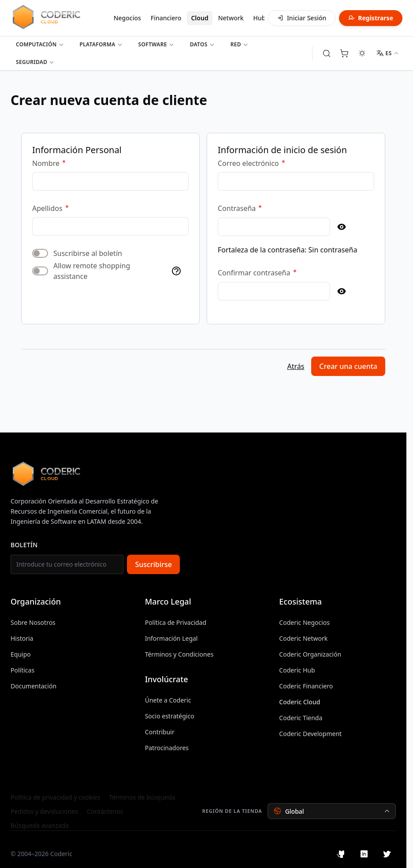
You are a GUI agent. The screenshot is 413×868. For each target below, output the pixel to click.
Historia (22, 638)
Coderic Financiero (306, 686)
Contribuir (160, 732)
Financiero (166, 18)
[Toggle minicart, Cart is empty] (344, 53)
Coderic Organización (310, 654)
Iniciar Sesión (302, 18)
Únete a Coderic (168, 700)
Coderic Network (303, 638)
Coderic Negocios (304, 622)
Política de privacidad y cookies (55, 797)
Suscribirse (153, 564)
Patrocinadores (167, 748)
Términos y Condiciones (179, 654)
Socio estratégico (170, 716)
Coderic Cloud (300, 702)
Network (231, 18)
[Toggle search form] (327, 53)
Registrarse (371, 18)
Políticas (22, 670)
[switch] (40, 253)
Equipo (21, 654)
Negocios (127, 18)
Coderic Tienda (301, 718)
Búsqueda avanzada (40, 825)
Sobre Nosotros (33, 622)
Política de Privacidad (176, 622)
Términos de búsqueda (142, 797)
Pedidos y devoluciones (44, 811)
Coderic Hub (297, 670)
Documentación (33, 686)
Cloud (199, 18)
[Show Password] (342, 227)
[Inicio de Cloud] (58, 17)
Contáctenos (105, 811)
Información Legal (171, 638)
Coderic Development (310, 734)
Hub (260, 18)
